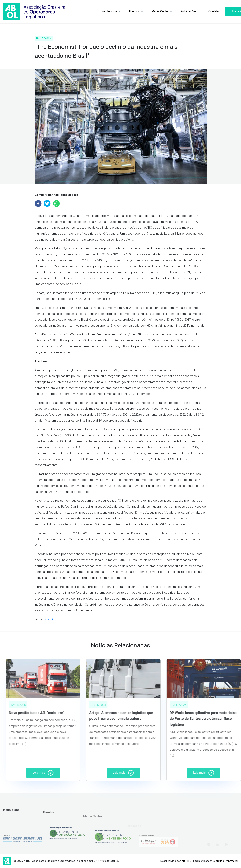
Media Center (145, 11)
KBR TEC (187, 861)
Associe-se (224, 11)
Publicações (173, 11)
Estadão (49, 619)
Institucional (94, 11)
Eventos (119, 11)
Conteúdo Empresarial (225, 861)
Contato (198, 11)
